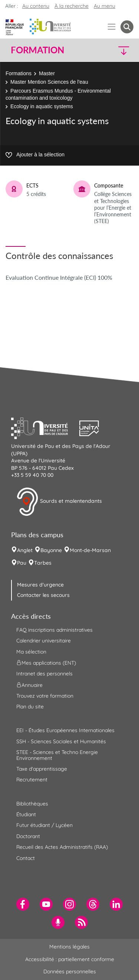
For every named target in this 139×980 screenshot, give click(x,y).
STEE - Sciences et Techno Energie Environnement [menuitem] (57, 755)
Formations (19, 73)
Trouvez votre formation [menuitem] (45, 696)
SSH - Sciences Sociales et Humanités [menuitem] (61, 741)
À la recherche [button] (72, 6)
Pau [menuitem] (22, 563)
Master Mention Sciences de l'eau (49, 82)
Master (47, 73)
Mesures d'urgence (40, 585)
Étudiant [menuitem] (26, 814)
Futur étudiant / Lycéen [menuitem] (44, 825)
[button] (119, 50)
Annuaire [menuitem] (29, 685)
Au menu (105, 6)
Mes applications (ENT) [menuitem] (46, 663)
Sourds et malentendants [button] (59, 502)
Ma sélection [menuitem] (31, 652)
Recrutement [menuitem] (32, 780)
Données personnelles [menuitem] (70, 971)
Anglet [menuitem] (25, 550)
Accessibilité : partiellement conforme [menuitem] (70, 959)
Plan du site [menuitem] (30, 707)
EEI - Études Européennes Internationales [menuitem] (65, 730)
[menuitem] (23, 904)
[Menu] (112, 27)
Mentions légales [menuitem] (69, 947)
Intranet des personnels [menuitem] (44, 674)
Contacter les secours (43, 595)
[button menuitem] (127, 27)
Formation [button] (37, 50)
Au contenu (36, 6)
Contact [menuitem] (26, 858)
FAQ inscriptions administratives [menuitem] (54, 630)
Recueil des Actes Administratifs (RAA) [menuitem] (62, 847)
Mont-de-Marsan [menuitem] (90, 550)
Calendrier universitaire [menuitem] (44, 641)
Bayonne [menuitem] (51, 550)
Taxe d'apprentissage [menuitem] (42, 769)
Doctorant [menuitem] (28, 836)
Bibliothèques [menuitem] (32, 804)
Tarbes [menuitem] (43, 563)
